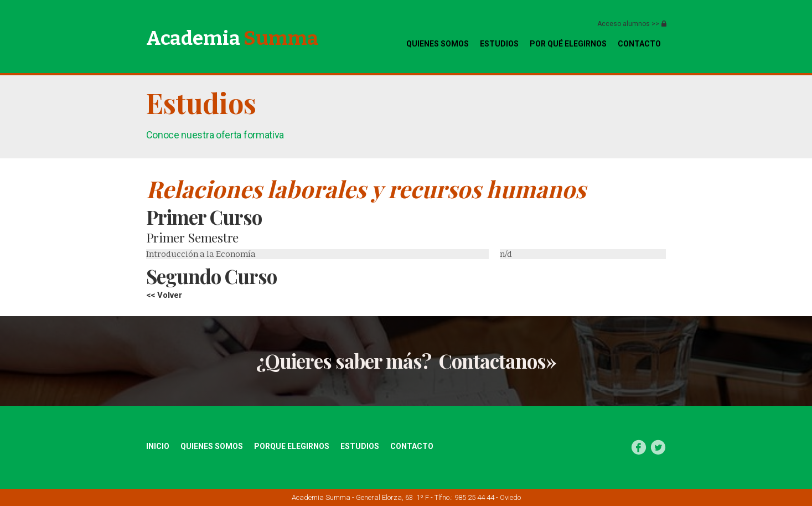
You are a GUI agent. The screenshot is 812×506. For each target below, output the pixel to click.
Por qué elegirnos (568, 44)
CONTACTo (639, 44)
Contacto (412, 446)
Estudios (499, 44)
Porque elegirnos (292, 446)
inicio (158, 446)
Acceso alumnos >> (628, 24)
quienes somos (438, 44)
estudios (360, 446)
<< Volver (164, 295)
